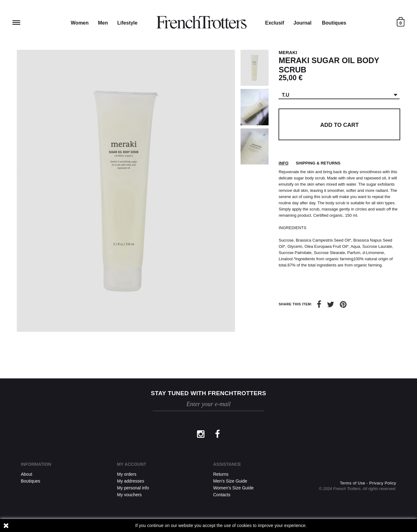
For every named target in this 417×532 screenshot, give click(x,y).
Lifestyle (127, 23)
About (27, 474)
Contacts (222, 495)
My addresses (131, 481)
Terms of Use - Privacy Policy (368, 483)
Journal (302, 23)
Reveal (16, 23)
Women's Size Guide (233, 488)
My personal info (133, 488)
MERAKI (288, 52)
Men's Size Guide (230, 481)
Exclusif (275, 23)
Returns (221, 474)
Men (103, 23)
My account (132, 464)
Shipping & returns (318, 163)
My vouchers (129, 495)
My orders (127, 474)
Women (80, 23)
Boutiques (334, 23)
